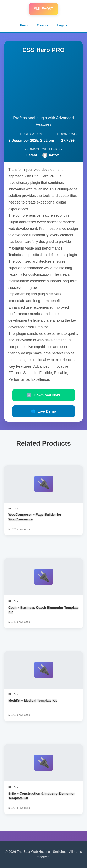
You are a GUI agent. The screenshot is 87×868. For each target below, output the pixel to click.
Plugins (62, 25)
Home (24, 25)
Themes (42, 25)
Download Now (43, 395)
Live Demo (43, 411)
